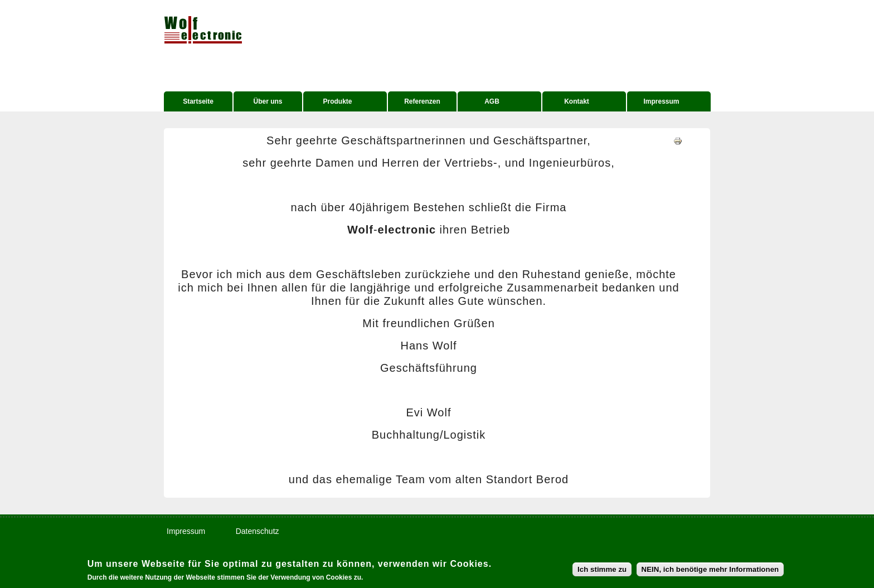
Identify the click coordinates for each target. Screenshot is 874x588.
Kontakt (575, 103)
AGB (490, 103)
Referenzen (422, 101)
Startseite (198, 101)
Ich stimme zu (602, 570)
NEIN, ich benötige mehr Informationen (710, 570)
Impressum (660, 103)
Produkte (336, 103)
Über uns (268, 101)
